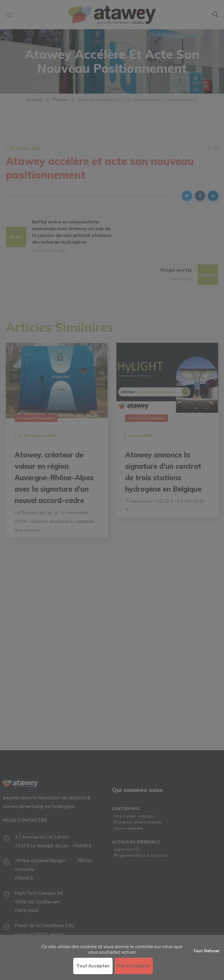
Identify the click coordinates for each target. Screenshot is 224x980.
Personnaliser (134, 966)
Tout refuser (206, 951)
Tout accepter (93, 966)
